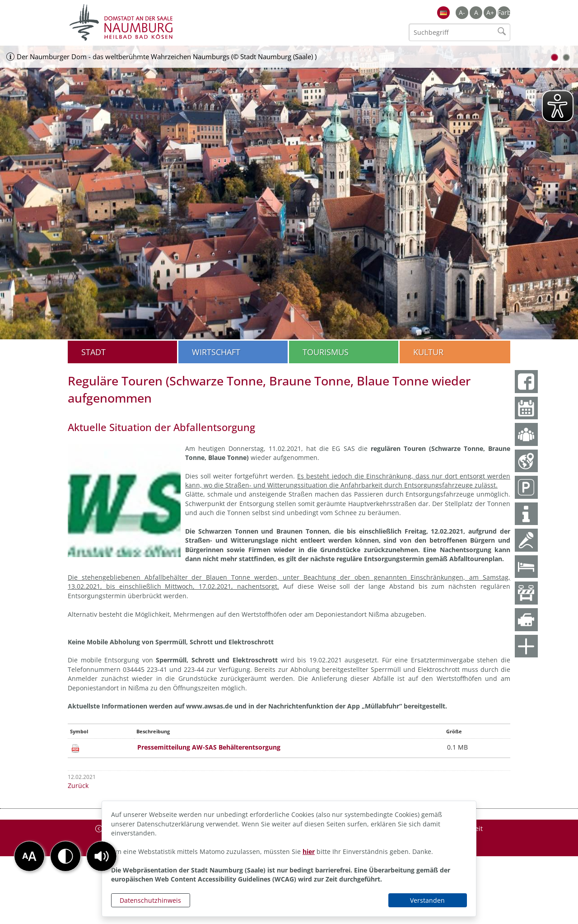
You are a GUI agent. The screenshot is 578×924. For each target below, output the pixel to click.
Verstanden (427, 900)
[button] (102, 856)
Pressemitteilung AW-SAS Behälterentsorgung (209, 747)
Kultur (428, 352)
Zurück (78, 786)
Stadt (93, 352)
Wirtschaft (216, 352)
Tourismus (326, 352)
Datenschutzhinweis (150, 900)
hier (309, 851)
